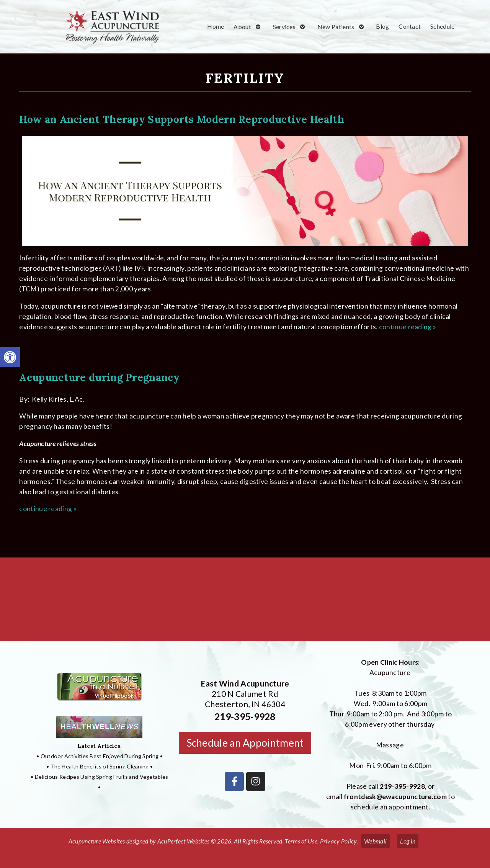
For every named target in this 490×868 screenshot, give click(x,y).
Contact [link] (410, 26)
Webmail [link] (375, 841)
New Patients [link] (336, 27)
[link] (10, 357)
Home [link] (216, 26)
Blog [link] (382, 26)
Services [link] (284, 27)
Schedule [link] (442, 26)
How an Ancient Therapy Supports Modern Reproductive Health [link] (181, 119)
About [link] (242, 27)
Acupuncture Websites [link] (97, 841)
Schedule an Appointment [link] (245, 743)
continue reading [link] (408, 327)
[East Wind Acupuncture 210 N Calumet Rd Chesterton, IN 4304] (245, 602)
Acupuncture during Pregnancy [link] (99, 377)
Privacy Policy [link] (338, 841)
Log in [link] (408, 841)
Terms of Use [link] (301, 841)
